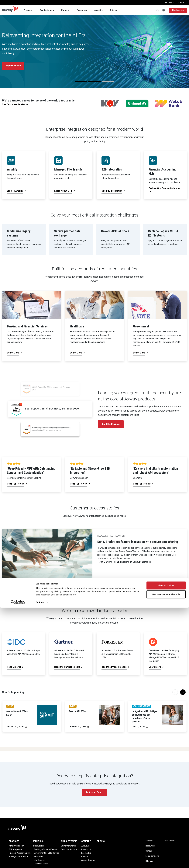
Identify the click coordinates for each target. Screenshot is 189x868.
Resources (82, 10)
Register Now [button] (39, 63)
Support (169, 2)
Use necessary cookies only (166, 855)
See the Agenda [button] (14, 63)
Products (28, 10)
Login (182, 2)
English (164, 10)
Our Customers (47, 10)
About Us (98, 10)
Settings (40, 863)
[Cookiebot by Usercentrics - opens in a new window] (18, 863)
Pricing (113, 10)
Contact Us (178, 10)
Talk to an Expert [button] (95, 792)
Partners (65, 10)
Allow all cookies (166, 846)
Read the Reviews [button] (111, 424)
